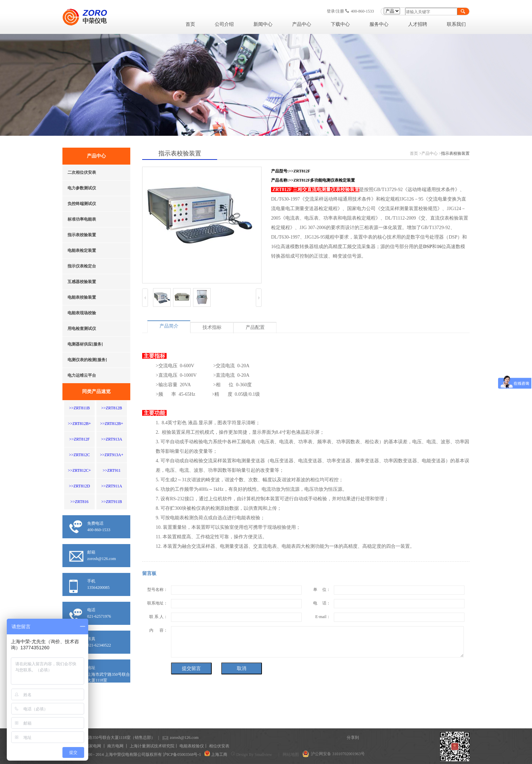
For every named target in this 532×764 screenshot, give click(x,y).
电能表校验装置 (82, 297)
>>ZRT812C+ (79, 470)
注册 (340, 11)
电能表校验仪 (192, 746)
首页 (190, 24)
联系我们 (456, 24)
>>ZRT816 (79, 502)
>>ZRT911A (112, 486)
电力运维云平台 (82, 375)
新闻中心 (263, 24)
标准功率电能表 (82, 219)
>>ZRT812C (79, 455)
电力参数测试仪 (82, 188)
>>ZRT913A (112, 439)
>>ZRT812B (111, 408)
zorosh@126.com (174, 738)
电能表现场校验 (82, 313)
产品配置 (255, 327)
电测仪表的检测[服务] (87, 360)
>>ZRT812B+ (79, 424)
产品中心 (302, 24)
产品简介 (169, 326)
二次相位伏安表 (82, 172)
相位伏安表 (219, 746)
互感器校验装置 (82, 282)
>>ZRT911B (111, 502)
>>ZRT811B (79, 408)
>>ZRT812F (79, 439)
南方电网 (115, 746)
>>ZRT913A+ (112, 455)
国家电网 (93, 746)
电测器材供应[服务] (85, 344)
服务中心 (379, 24)
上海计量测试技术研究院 (152, 746)
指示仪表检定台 (82, 266)
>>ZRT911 (111, 470)
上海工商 (219, 754)
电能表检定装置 (82, 250)
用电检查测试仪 (82, 329)
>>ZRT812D (79, 486)
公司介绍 (224, 24)
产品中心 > (431, 153)
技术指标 (212, 327)
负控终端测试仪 (82, 204)
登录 (331, 11)
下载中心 (340, 24)
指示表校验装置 (82, 235)
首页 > (416, 153)
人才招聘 (418, 24)
